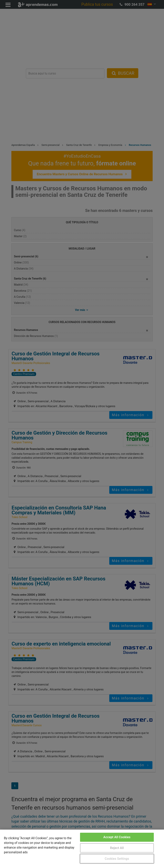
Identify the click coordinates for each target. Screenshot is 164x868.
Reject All (117, 848)
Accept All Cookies (117, 837)
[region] (82, 849)
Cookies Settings (117, 859)
